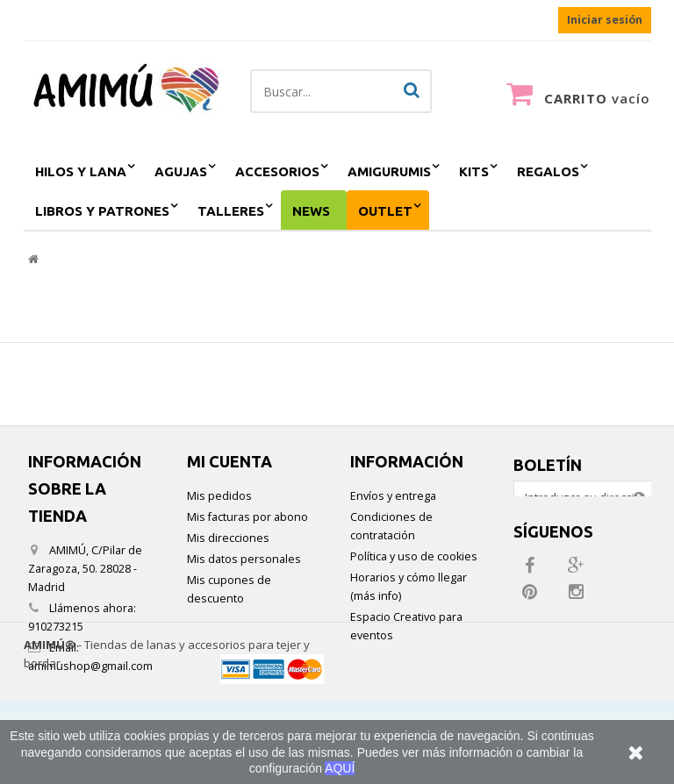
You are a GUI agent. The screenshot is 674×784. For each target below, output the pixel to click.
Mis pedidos (219, 496)
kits (474, 171)
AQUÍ (340, 768)
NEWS (311, 211)
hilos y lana (81, 171)
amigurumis (389, 171)
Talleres (231, 211)
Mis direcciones (228, 538)
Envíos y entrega (393, 496)
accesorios (277, 171)
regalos (548, 171)
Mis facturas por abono (247, 517)
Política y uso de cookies (414, 556)
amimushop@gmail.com (90, 666)
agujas (181, 171)
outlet (385, 211)
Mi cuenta (229, 461)
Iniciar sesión (605, 20)
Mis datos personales (244, 559)
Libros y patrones (102, 211)
